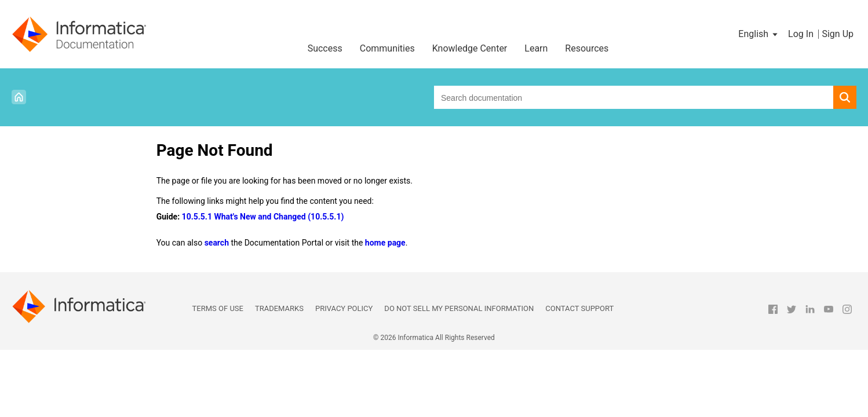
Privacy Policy (344, 308)
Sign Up (838, 34)
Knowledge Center (470, 48)
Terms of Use (218, 308)
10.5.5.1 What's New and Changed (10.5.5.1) (263, 217)
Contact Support (579, 308)
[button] (759, 34)
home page (385, 243)
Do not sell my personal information (459, 308)
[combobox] (634, 97)
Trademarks (279, 308)
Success (325, 48)
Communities (387, 48)
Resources (587, 48)
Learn (536, 48)
